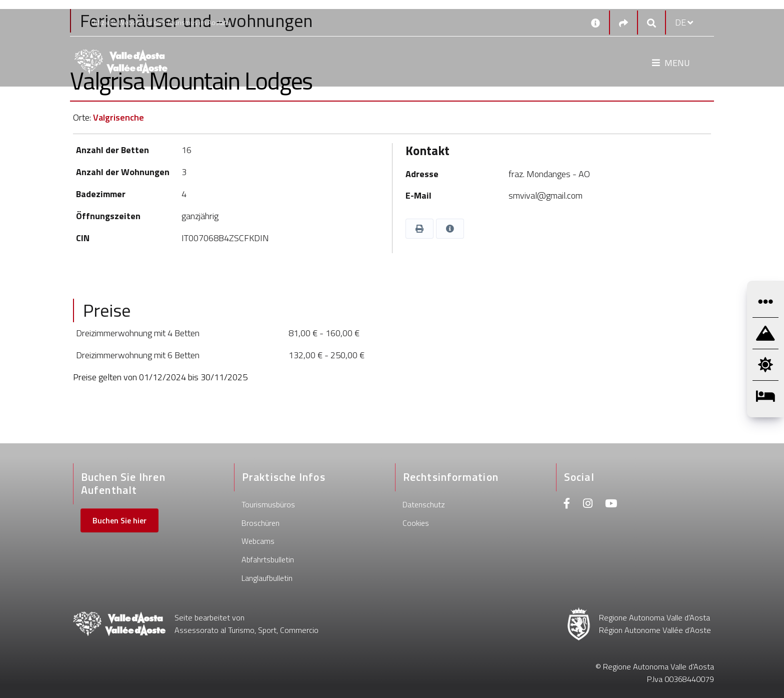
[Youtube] (611, 505)
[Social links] (623, 23)
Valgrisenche (118, 117)
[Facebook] (567, 505)
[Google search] (651, 23)
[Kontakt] (595, 23)
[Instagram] (588, 505)
